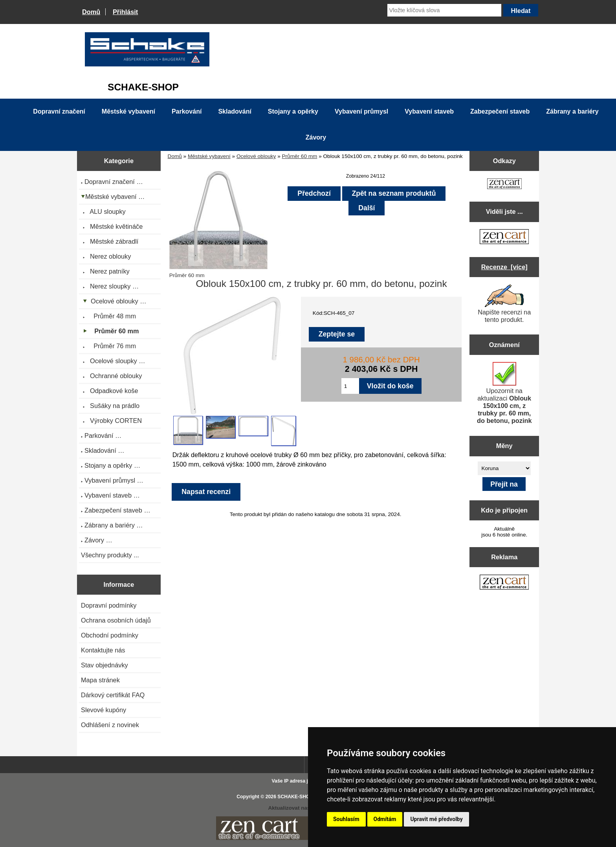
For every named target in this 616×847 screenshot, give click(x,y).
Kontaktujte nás (103, 650)
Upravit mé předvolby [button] (436, 819)
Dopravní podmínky (109, 605)
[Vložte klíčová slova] (444, 10)
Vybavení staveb (429, 111)
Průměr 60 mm (300, 156)
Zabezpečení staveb (500, 111)
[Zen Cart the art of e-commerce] (504, 185)
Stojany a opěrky (293, 111)
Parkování (187, 111)
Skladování (235, 111)
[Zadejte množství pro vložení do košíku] (350, 386)
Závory (316, 137)
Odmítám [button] (385, 819)
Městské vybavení (209, 156)
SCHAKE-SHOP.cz (298, 797)
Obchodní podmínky (110, 635)
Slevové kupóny (104, 710)
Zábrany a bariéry (572, 111)
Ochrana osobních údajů (116, 620)
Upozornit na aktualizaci (504, 393)
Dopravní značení (59, 111)
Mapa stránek (100, 680)
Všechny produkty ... (110, 555)
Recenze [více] (504, 267)
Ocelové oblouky (256, 156)
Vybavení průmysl (361, 111)
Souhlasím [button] (346, 819)
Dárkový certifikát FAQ (113, 695)
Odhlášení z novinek (110, 725)
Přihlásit (125, 12)
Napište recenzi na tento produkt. (504, 304)
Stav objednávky (104, 665)
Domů (91, 12)
